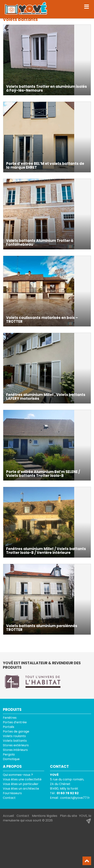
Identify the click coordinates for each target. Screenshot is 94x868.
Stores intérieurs (15, 750)
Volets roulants (14, 736)
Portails (9, 727)
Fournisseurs (12, 793)
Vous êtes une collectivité (22, 779)
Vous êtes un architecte (21, 789)
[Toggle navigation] (87, 7)
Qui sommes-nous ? (18, 775)
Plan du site (69, 816)
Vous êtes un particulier (21, 784)
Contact (9, 798)
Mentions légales (45, 816)
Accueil (8, 816)
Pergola (9, 754)
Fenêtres (10, 718)
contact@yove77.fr (75, 798)
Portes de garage (16, 731)
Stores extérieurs (16, 745)
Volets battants (15, 741)
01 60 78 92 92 (68, 793)
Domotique (11, 759)
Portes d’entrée (15, 722)
